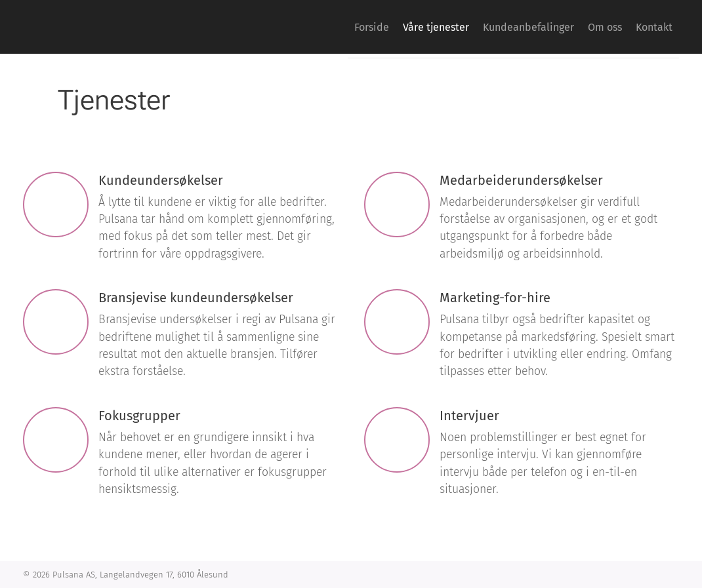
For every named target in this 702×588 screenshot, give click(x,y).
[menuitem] (327, 27)
